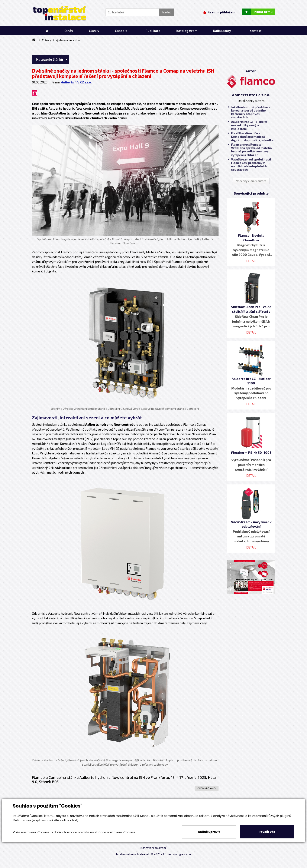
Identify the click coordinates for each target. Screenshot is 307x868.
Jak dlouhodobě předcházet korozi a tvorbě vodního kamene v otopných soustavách (250, 112)
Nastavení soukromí (153, 848)
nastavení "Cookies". (122, 832)
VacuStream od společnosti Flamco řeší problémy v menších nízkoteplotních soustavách (250, 165)
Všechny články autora (251, 181)
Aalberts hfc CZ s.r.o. (76, 82)
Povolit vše (267, 832)
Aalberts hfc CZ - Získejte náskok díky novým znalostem (248, 125)
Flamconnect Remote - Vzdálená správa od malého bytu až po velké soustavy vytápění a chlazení (250, 150)
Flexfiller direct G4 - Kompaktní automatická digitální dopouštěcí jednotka (251, 137)
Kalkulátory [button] (223, 31)
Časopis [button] (122, 31)
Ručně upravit (209, 832)
